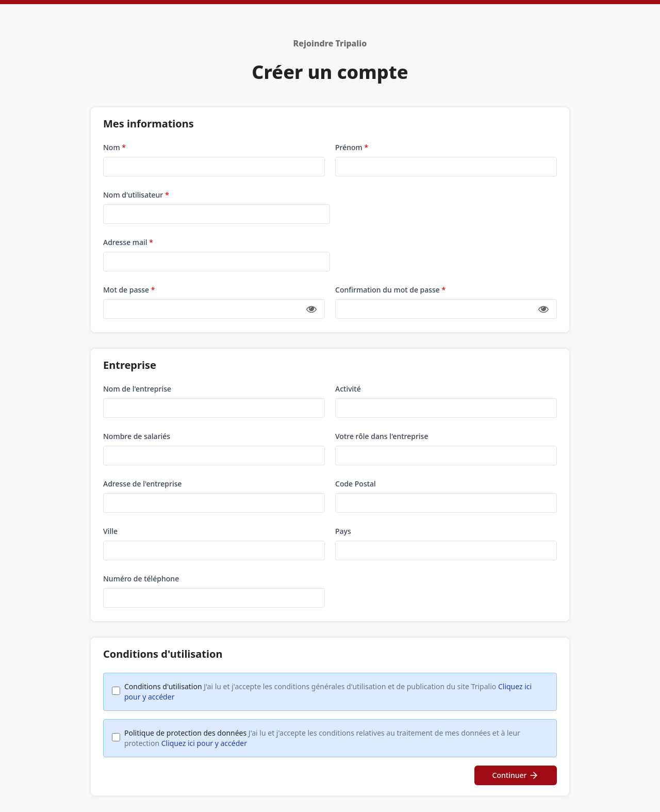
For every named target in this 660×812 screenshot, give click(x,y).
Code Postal (356, 484)
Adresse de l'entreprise (143, 484)
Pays (343, 531)
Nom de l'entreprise (137, 389)
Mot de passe (129, 290)
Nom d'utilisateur (136, 195)
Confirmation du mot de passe (390, 290)
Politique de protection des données (322, 738)
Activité (348, 389)
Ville (110, 531)
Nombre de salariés (137, 436)
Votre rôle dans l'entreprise (382, 436)
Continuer (516, 775)
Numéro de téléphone (141, 579)
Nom (114, 147)
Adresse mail (128, 242)
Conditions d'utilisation (328, 692)
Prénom (352, 147)
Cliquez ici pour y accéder (204, 743)
